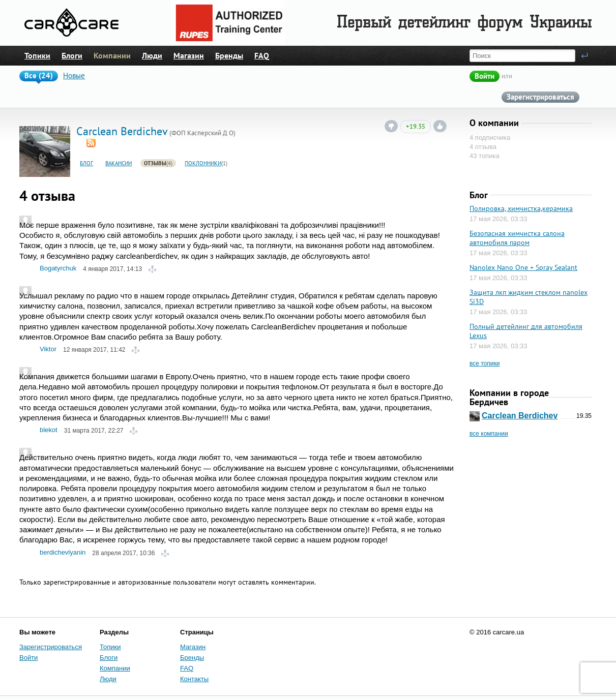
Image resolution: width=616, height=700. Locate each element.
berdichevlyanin (63, 552)
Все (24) (39, 76)
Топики (37, 55)
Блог (86, 163)
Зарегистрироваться (540, 97)
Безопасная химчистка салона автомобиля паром (517, 238)
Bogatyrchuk (58, 268)
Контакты (194, 679)
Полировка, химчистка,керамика (521, 208)
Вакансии (119, 163)
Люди (152, 55)
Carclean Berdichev (520, 416)
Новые (74, 76)
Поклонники (203, 163)
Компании (112, 55)
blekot (49, 430)
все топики (485, 363)
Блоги (72, 55)
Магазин (189, 55)
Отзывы (155, 163)
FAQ (262, 55)
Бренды (229, 55)
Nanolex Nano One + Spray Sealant (523, 267)
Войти (485, 76)
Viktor (48, 349)
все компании (489, 434)
